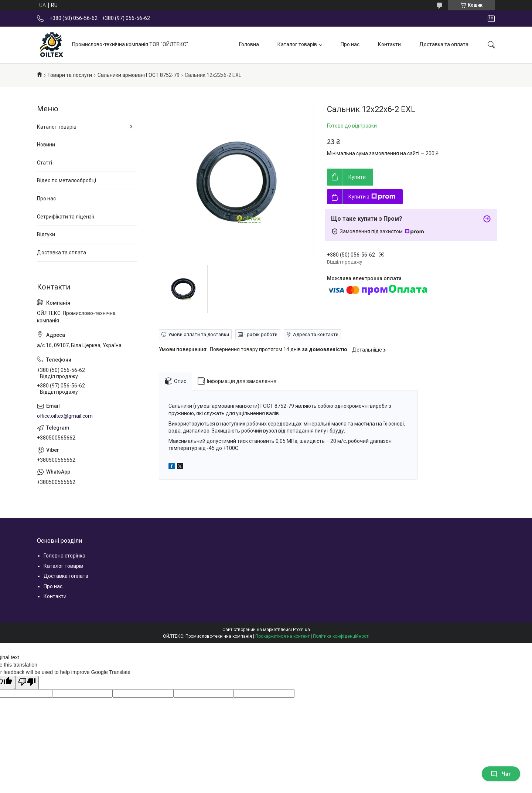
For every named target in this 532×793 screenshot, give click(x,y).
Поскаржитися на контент (282, 636)
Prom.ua (301, 630)
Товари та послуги (70, 75)
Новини (46, 145)
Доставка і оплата (66, 576)
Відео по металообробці (66, 180)
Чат (501, 774)
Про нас (350, 44)
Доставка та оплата (444, 44)
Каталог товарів (297, 44)
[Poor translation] (27, 682)
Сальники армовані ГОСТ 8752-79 (139, 75)
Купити (357, 177)
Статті (45, 163)
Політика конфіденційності (341, 636)
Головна (249, 44)
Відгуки (46, 234)
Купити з (372, 197)
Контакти (389, 44)
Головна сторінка (64, 556)
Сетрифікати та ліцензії (66, 217)
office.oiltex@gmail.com (65, 416)
